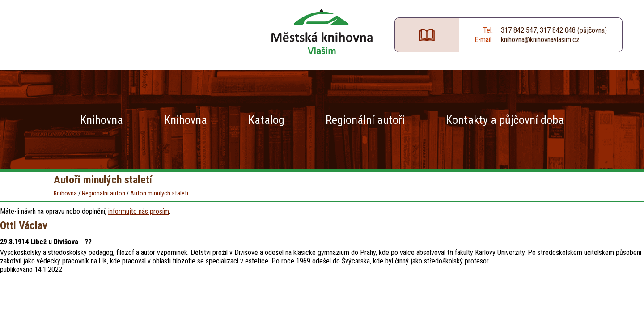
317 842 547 (519, 30)
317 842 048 (558, 30)
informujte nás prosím (139, 211)
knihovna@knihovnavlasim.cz (540, 40)
